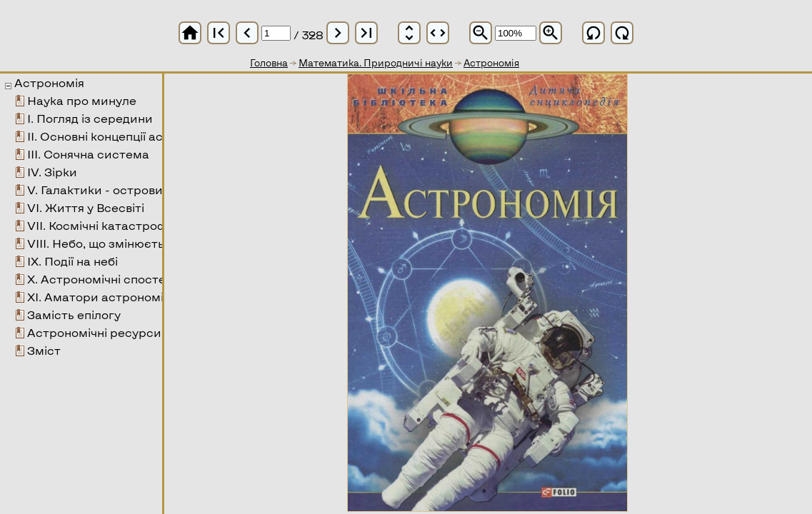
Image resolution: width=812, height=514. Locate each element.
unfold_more (409, 33)
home (190, 33)
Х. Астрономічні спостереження (122, 279)
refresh (593, 33)
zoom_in (551, 33)
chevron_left (247, 33)
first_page (219, 33)
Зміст (44, 350)
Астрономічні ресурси (94, 332)
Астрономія (49, 82)
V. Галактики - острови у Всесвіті (125, 190)
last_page (366, 33)
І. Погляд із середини (90, 118)
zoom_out (481, 33)
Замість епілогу (74, 314)
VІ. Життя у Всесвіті (86, 207)
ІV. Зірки (52, 172)
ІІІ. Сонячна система (88, 154)
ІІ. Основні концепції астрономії (120, 136)
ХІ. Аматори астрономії (97, 297)
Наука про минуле (82, 100)
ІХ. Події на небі (72, 261)
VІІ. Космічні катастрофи (101, 225)
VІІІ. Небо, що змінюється (102, 243)
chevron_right (338, 33)
